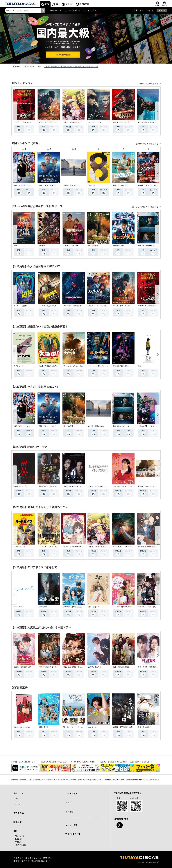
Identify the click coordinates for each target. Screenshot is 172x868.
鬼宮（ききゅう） (95, 607)
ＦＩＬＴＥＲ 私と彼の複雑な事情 (151, 667)
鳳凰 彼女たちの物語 (121, 667)
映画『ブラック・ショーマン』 (25, 185)
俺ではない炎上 (119, 246)
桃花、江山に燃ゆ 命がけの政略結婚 (77, 667)
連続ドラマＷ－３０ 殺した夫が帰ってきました (81, 486)
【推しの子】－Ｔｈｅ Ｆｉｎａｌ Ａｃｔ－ (155, 426)
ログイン (164, 6)
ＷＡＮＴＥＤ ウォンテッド (124, 122)
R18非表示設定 (20, 845)
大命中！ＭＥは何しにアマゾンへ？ (51, 366)
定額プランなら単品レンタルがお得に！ (114, 762)
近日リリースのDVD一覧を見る (145, 207)
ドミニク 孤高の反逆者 (47, 306)
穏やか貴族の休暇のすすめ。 (148, 547)
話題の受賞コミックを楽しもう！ (141, 762)
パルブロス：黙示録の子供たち (25, 122)
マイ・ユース (19, 607)
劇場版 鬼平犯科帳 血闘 (123, 727)
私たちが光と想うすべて (147, 122)
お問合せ (69, 811)
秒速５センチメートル (146, 246)
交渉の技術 (43, 607)
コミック (69, 4)
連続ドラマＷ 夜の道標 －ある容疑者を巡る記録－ (58, 486)
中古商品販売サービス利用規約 (66, 779)
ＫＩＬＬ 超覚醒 (20, 306)
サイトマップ (154, 779)
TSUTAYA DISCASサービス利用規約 (40, 779)
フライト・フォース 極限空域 (100, 306)
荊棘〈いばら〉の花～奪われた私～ (51, 667)
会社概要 (15, 779)
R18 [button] (161, 10)
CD (57, 4)
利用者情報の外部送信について (137, 779)
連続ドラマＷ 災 (20, 486)
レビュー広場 (71, 825)
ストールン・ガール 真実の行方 (76, 366)
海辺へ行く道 (43, 727)
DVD (47, 4)
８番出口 (92, 185)
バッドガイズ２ (19, 547)
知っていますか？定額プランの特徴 (83, 762)
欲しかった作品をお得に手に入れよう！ (54, 762)
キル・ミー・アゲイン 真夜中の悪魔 (102, 366)
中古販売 (18, 842)
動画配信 (17, 822)
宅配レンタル (20, 836)
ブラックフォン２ (95, 122)
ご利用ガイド (137, 10)
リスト (157, 6)
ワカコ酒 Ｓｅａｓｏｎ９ (123, 486)
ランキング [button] (88, 10)
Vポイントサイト (73, 834)
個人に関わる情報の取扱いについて (91, 779)
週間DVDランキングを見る (147, 144)
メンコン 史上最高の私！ (123, 607)
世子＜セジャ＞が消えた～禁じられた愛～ (153, 607)
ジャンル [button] (54, 10)
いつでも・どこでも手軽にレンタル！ (24, 762)
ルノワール (92, 727)
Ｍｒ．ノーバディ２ (120, 185)
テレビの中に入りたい (121, 366)
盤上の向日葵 (93, 246)
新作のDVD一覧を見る (149, 84)
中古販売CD (85, 4)
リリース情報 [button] (71, 10)
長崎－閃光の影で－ (145, 727)
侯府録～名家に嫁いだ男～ (23, 667)
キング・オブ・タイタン (47, 122)
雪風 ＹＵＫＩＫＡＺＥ (47, 185)
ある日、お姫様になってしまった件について (80, 122)
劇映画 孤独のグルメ (71, 185)
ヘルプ (150, 10)
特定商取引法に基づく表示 (115, 779)
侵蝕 (140, 366)
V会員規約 (23, 779)
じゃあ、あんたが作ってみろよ (100, 486)
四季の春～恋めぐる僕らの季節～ (76, 607)
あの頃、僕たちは (95, 667)
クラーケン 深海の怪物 (72, 306)
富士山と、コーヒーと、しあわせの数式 (78, 727)
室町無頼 (42, 246)
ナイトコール (19, 366)
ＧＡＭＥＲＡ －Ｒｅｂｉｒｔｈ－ (126, 547)
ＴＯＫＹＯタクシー (71, 246)
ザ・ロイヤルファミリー (147, 486)
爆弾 (15, 246)
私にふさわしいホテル (22, 727)
